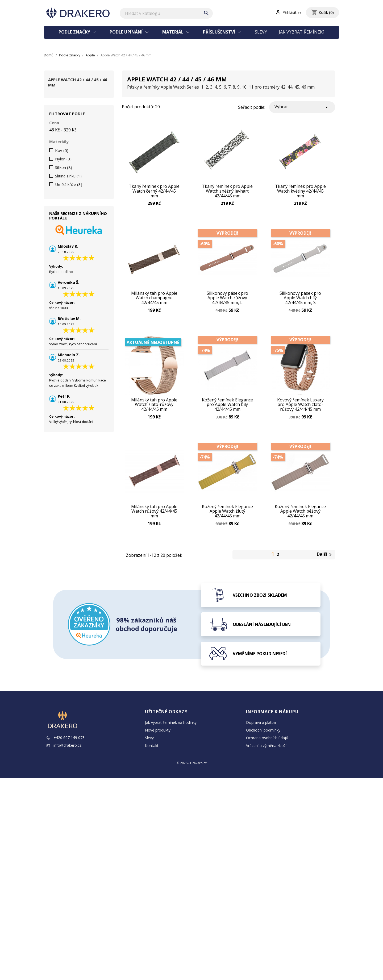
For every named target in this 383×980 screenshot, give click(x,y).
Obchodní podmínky (263, 750)
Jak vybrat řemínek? (302, 32)
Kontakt (152, 765)
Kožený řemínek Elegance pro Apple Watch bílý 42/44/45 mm (227, 416)
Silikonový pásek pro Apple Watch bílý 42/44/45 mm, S (300, 304)
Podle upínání (127, 32)
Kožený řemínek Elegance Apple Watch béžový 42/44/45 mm (300, 527)
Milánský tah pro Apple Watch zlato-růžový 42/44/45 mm (154, 416)
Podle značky (75, 32)
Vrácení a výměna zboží (266, 765)
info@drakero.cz (64, 765)
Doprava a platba (261, 742)
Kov (62, 150)
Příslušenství (220, 32)
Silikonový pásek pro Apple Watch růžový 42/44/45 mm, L (227, 304)
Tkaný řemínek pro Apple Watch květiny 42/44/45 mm (300, 192)
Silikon (64, 167)
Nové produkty (158, 750)
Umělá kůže (69, 184)
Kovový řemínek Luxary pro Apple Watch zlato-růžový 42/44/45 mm (300, 416)
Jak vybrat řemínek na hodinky (171, 742)
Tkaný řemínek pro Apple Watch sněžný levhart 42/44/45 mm (227, 192)
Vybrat (302, 107)
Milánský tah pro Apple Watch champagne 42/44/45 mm (154, 304)
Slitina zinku (68, 176)
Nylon (63, 159)
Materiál (173, 32)
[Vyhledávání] (166, 13)
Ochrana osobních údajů (267, 758)
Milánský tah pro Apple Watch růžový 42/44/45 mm (154, 527)
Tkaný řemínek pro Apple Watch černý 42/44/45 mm (154, 190)
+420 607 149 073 (66, 757)
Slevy (261, 32)
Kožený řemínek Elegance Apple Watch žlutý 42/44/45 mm (227, 527)
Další (325, 575)
